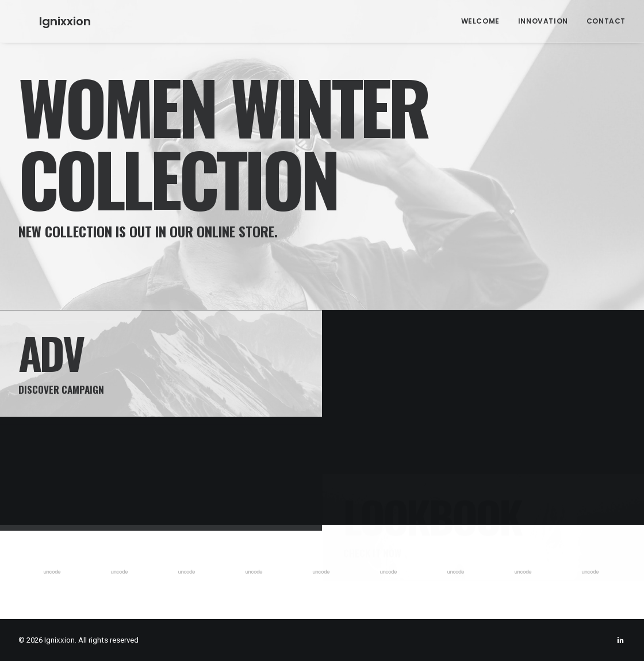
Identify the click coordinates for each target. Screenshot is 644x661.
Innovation (543, 21)
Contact (606, 21)
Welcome (480, 21)
